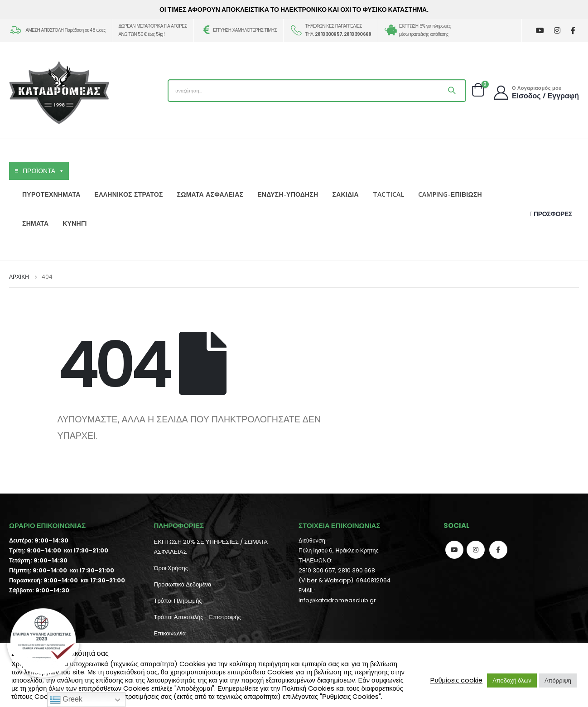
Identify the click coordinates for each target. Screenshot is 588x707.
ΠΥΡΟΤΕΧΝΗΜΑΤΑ (51, 194)
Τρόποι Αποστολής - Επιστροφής (198, 617)
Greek (66, 700)
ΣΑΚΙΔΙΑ (345, 194)
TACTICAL (388, 194)
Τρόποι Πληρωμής (178, 601)
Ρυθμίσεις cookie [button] (457, 680)
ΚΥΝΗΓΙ (75, 223)
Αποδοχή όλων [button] (512, 680)
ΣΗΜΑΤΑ (35, 223)
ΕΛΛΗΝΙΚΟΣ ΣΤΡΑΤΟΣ (129, 194)
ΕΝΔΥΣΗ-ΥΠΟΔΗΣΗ (288, 194)
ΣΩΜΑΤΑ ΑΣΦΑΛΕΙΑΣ (210, 194)
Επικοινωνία (170, 633)
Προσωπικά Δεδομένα (183, 584)
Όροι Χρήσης (171, 568)
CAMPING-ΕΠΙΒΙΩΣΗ (450, 194)
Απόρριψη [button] (558, 680)
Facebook (498, 550)
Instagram (476, 550)
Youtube (454, 550)
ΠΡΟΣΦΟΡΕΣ (551, 214)
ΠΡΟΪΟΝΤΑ (43, 171)
